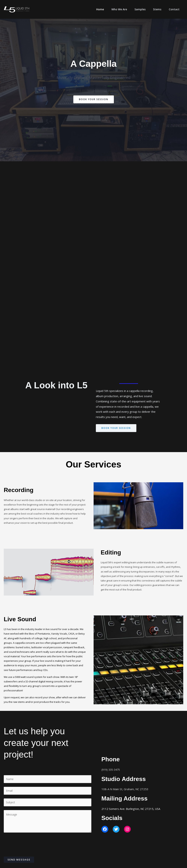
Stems (161, 9)
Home (110, 9)
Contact (175, 9)
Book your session (117, 428)
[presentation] (32, 845)
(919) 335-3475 (112, 770)
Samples (146, 9)
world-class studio (32, 500)
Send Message (19, 861)
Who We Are (127, 9)
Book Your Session (93, 99)
